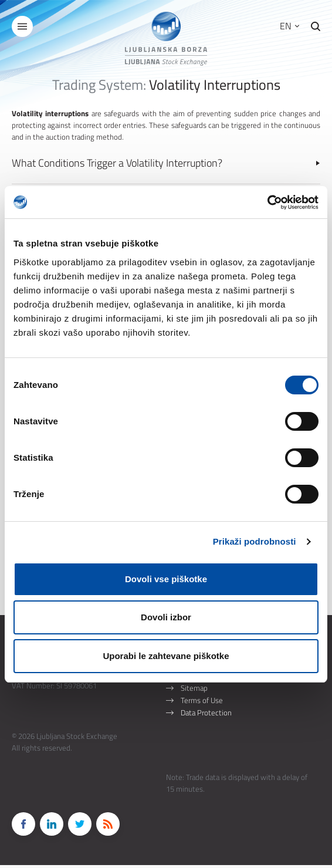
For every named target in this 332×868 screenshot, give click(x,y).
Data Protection (206, 715)
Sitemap (194, 691)
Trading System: (99, 85)
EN (289, 26)
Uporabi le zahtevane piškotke (166, 656)
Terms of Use (202, 703)
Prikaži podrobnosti (255, 541)
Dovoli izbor (166, 617)
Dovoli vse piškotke (166, 579)
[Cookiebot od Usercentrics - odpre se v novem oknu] (267, 202)
